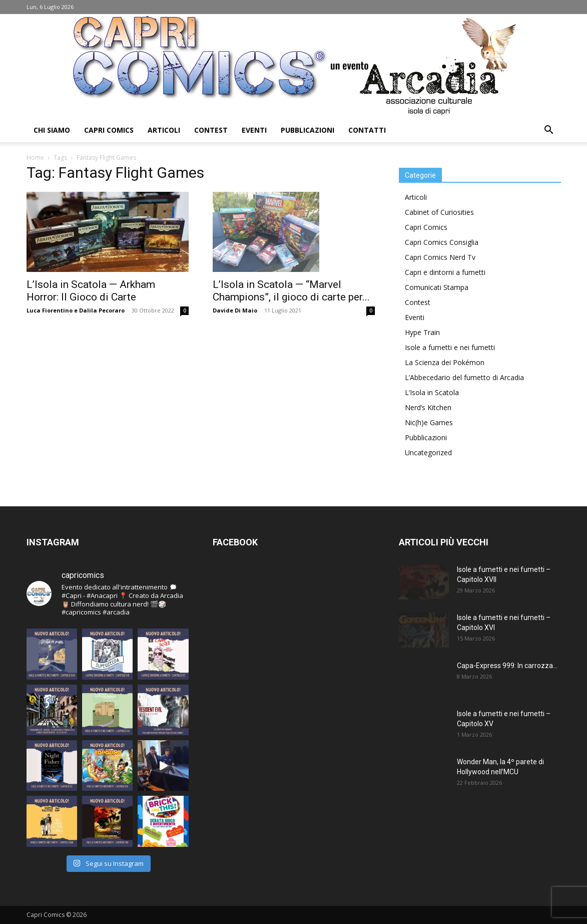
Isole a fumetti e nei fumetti (450, 347)
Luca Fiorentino (50, 310)
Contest (211, 130)
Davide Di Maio (235, 310)
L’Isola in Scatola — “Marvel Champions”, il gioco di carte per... (291, 291)
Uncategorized (428, 452)
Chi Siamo (52, 130)
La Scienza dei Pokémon (445, 362)
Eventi (254, 130)
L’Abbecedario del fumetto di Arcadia (464, 377)
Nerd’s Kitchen (428, 407)
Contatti (367, 130)
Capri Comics (109, 130)
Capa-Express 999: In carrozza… (507, 666)
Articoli (164, 130)
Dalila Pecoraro (102, 310)
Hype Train (422, 332)
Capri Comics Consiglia (442, 242)
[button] (549, 131)
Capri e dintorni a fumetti (445, 272)
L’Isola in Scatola (432, 392)
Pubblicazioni (308, 130)
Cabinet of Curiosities (439, 212)
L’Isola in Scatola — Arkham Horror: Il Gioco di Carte (91, 291)
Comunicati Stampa (437, 287)
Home (35, 158)
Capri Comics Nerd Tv (440, 257)
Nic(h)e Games (429, 422)
